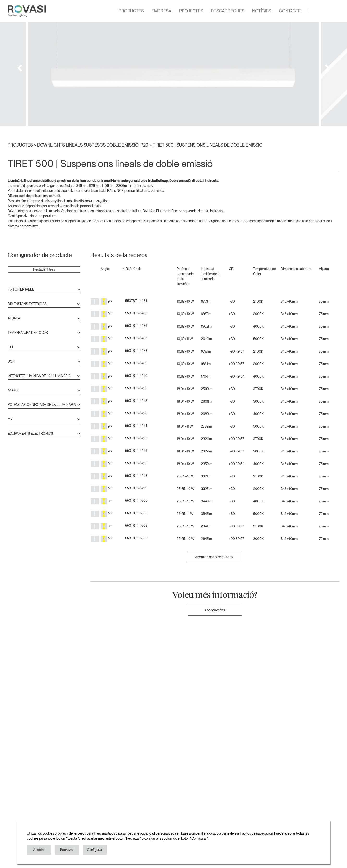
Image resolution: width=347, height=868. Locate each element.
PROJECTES (191, 11)
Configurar (95, 850)
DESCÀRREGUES (228, 11)
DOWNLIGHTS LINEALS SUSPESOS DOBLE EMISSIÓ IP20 (93, 145)
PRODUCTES (131, 11)
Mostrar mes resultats (213, 557)
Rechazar (67, 850)
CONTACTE (290, 11)
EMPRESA (161, 11)
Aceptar (39, 850)
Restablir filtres (44, 269)
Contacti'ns (215, 610)
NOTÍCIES (262, 11)
